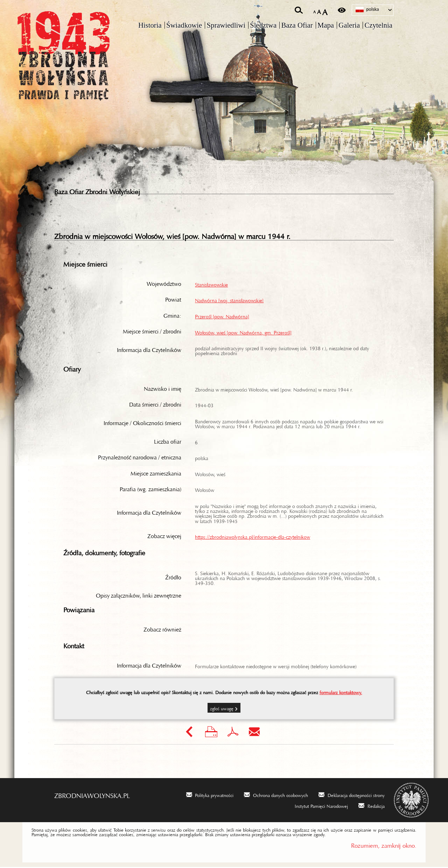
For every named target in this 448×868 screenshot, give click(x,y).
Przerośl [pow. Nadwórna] (222, 316)
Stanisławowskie (211, 284)
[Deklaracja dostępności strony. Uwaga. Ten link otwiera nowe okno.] (352, 795)
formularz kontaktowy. (341, 692)
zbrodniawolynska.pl (92, 795)
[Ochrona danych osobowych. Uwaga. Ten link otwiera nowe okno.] (276, 795)
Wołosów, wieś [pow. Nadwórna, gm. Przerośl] (243, 332)
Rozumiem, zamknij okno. (384, 845)
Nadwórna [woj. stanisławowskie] (229, 300)
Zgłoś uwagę (222, 709)
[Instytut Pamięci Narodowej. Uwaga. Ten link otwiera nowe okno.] (317, 806)
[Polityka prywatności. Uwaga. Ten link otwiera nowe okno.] (210, 795)
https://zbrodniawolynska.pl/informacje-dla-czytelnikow (253, 537)
